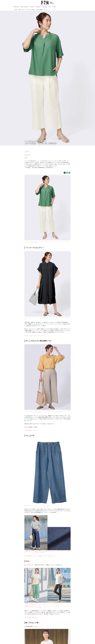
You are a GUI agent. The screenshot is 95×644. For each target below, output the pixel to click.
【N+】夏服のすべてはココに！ (32, 430)
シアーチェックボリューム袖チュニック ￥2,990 (35, 411)
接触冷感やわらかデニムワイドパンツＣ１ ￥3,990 (35, 506)
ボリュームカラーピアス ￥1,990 (52, 605)
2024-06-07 (27, 152)
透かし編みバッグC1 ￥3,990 (38, 605)
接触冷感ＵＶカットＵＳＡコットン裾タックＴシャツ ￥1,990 (42, 604)
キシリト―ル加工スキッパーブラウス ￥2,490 (34, 241)
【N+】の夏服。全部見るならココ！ (33, 617)
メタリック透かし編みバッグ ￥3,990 (56, 318)
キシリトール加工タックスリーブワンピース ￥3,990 (36, 318)
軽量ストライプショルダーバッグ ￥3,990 (46, 412)
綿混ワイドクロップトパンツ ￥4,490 (53, 241)
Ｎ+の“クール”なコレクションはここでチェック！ (36, 336)
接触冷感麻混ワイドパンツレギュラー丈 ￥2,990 (56, 411)
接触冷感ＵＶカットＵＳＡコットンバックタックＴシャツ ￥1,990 (43, 606)
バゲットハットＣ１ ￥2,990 (31, 552)
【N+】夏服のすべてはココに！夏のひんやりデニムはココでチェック (40, 556)
